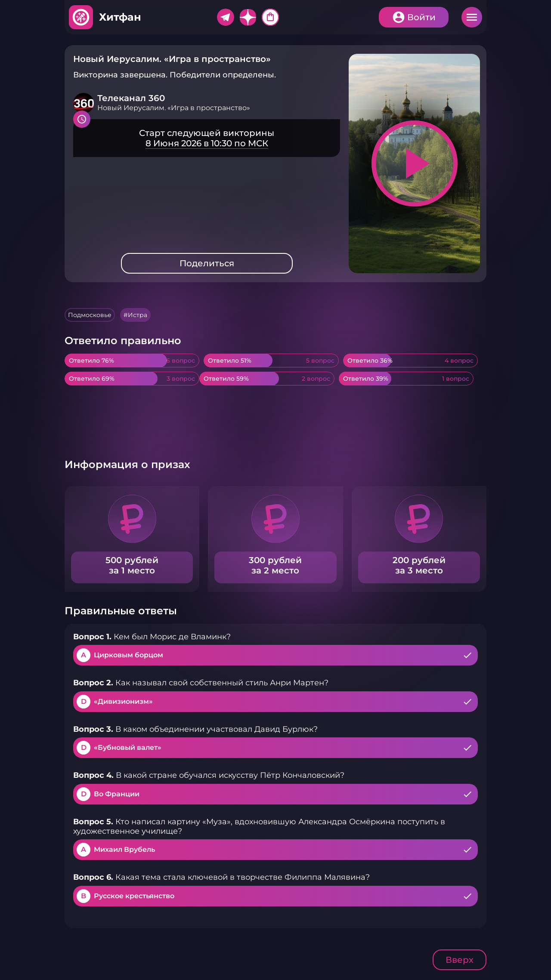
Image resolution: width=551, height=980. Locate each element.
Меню (472, 17)
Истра (138, 315)
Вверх (460, 960)
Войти (421, 17)
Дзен (248, 17)
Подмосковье (90, 315)
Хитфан (120, 17)
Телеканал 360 (131, 98)
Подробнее (207, 138)
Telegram (226, 17)
